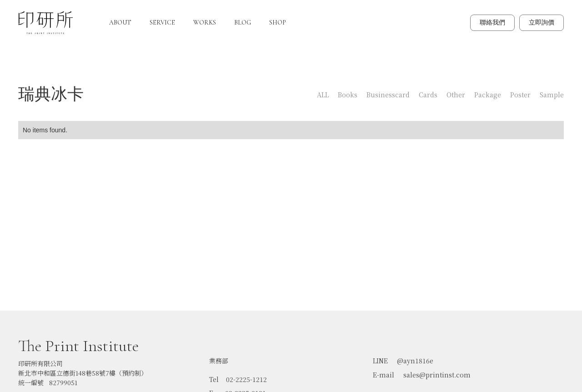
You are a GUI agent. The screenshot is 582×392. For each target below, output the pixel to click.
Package (488, 95)
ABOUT (120, 23)
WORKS (205, 23)
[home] (45, 23)
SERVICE (162, 23)
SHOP (278, 23)
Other (456, 95)
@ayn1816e (415, 357)
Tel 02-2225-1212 (238, 375)
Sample (552, 95)
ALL (323, 95)
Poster (520, 95)
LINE (380, 357)
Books (348, 95)
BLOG (243, 23)
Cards (428, 95)
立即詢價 (542, 23)
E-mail (384, 371)
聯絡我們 (492, 23)
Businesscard (388, 95)
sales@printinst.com (437, 371)
